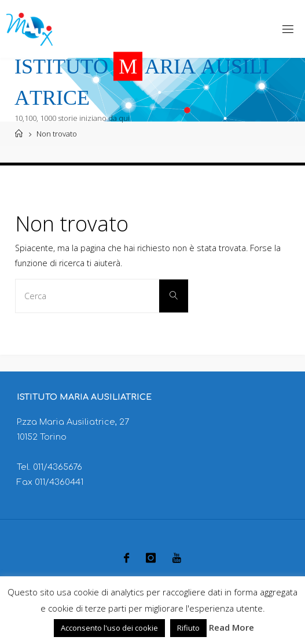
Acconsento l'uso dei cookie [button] (109, 628)
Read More (231, 627)
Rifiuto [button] (188, 628)
